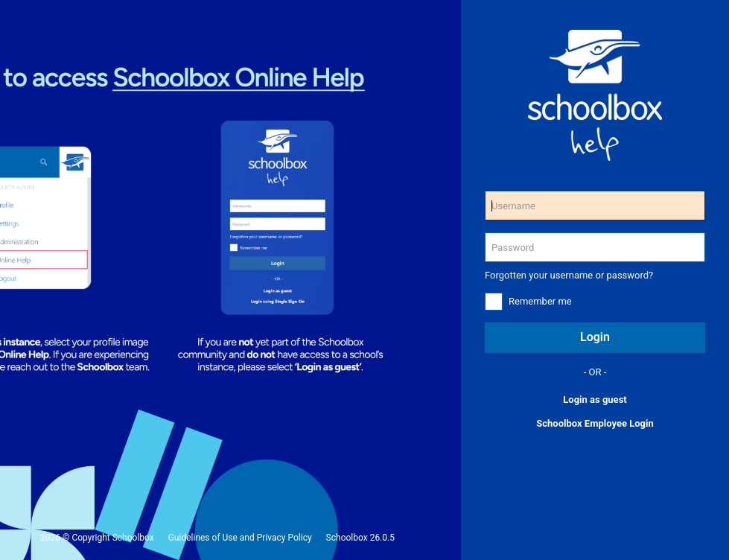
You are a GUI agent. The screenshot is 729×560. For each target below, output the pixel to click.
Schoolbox (133, 538)
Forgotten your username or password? (569, 275)
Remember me (540, 301)
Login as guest (595, 400)
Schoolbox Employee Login (595, 423)
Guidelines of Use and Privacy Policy (240, 538)
